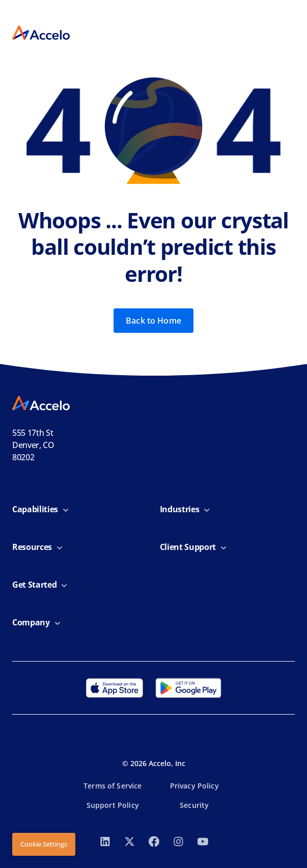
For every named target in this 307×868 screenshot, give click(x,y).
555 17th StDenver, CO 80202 (33, 445)
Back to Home (153, 321)
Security (194, 805)
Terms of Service (113, 786)
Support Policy (113, 805)
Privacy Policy (194, 786)
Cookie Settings (44, 844)
